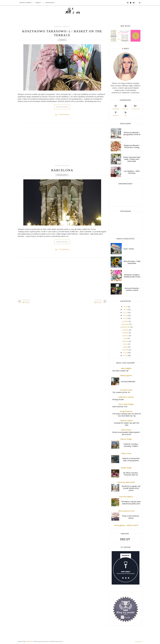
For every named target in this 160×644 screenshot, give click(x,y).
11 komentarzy (62, 249)
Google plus (135, 107)
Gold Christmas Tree (120, 407)
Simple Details (126, 468)
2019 (126, 307)
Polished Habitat (126, 421)
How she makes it (126, 497)
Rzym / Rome (129, 249)
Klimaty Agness (126, 375)
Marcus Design (126, 439)
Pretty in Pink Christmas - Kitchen (131, 517)
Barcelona (62, 170)
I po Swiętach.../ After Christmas (132, 172)
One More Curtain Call (120, 371)
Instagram (116, 107)
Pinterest (116, 114)
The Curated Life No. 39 (121, 392)
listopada (125, 324)
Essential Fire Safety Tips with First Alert (127, 424)
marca (126, 344)
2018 (125, 309)
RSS (126, 114)
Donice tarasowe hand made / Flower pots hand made (132, 159)
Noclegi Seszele (118, 399)
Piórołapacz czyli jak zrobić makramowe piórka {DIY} (131, 503)
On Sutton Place (126, 390)
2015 (125, 318)
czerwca (125, 335)
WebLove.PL (29, 641)
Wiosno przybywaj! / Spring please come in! (132, 133)
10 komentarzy (62, 114)
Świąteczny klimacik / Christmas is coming (132, 146)
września (125, 330)
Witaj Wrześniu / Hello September (132, 262)
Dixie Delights (126, 368)
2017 (125, 312)
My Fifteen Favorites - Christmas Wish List (131, 474)
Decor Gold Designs (126, 404)
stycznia (126, 350)
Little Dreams (126, 430)
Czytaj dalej (62, 107)
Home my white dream (126, 482)
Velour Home (126, 453)
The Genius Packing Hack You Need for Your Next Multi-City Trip (127, 415)
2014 (125, 353)
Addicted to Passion (126, 397)
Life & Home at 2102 (126, 511)
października (125, 327)
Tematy (38, 3)
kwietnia (126, 341)
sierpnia (126, 333)
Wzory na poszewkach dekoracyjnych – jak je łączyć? (127, 433)
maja (125, 338)
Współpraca (50, 3)
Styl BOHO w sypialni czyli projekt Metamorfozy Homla (131, 488)
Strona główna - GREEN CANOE (126, 525)
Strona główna (25, 3)
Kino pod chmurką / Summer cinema (132, 289)
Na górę (139, 642)
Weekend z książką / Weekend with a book (132, 276)
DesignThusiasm (126, 411)
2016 (125, 315)
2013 (125, 355)
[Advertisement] (62, 145)
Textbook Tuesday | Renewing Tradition (131, 445)
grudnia (125, 321)
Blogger (125, 107)
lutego (126, 347)
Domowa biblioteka (128, 382)
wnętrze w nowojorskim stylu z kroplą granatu (131, 459)
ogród (62, 40)
